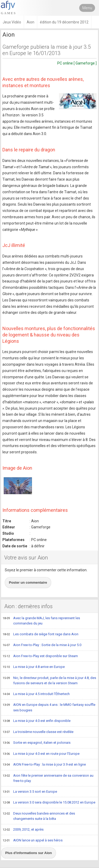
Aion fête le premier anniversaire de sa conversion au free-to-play (48, 778)
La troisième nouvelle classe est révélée (38, 732)
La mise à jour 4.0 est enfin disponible (37, 721)
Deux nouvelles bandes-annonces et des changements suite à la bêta (39, 816)
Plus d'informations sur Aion (29, 853)
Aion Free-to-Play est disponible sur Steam (40, 656)
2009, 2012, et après (23, 830)
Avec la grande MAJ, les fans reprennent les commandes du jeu (41, 621)
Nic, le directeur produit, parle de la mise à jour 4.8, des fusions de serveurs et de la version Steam (49, 680)
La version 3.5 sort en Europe (30, 792)
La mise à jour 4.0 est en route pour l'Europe (41, 754)
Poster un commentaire (28, 582)
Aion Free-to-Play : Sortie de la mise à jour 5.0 (42, 645)
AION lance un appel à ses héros (33, 841)
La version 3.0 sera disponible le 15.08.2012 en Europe (49, 803)
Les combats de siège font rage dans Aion (41, 634)
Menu (87, 8)
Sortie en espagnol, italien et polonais (37, 743)
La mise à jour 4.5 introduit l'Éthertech (36, 694)
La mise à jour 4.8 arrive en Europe (34, 667)
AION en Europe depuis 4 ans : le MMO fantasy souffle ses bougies (49, 707)
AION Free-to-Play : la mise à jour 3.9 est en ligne (44, 765)
